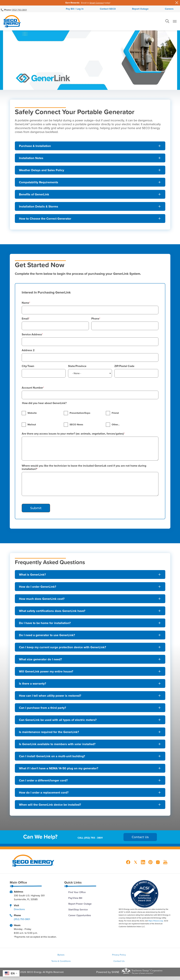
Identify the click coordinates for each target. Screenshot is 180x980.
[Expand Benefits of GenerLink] (90, 196)
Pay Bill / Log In (88, 10)
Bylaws (40, 957)
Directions (19, 911)
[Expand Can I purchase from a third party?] (90, 709)
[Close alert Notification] (177, 3)
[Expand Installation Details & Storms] (90, 208)
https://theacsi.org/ (156, 922)
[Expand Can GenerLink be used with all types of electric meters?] (90, 721)
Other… (116, 426)
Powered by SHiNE (108, 976)
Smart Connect (97, 3)
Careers (156, 10)
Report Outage (136, 10)
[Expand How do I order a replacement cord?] (90, 794)
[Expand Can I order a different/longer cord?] (90, 782)
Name (25, 304)
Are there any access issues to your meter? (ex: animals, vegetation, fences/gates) (73, 435)
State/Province (77, 368)
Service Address (32, 336)
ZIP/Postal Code (124, 368)
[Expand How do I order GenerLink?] (90, 588)
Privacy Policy (90, 957)
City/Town (28, 368)
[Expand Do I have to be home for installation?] (90, 624)
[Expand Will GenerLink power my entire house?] (90, 673)
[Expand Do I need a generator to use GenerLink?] (90, 637)
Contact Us (90, 964)
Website (32, 414)
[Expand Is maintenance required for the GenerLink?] (90, 733)
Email (25, 320)
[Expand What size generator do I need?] (90, 661)
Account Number (32, 389)
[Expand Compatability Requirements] (90, 184)
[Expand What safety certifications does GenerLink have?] (90, 612)
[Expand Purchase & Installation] (90, 147)
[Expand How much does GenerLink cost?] (90, 600)
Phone (95, 320)
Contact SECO (112, 10)
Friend (115, 414)
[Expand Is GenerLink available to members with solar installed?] (90, 746)
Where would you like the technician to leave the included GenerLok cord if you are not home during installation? (84, 469)
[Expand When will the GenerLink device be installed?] (90, 806)
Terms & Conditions (139, 957)
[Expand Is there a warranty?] (90, 685)
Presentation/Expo (80, 414)
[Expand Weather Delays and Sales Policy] (90, 172)
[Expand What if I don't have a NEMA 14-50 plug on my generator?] (90, 770)
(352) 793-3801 (19, 10)
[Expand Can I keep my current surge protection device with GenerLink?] (90, 649)
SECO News (76, 426)
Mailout (32, 426)
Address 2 (28, 352)
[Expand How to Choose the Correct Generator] (90, 220)
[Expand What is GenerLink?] (90, 576)
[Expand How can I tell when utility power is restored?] (90, 697)
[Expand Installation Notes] (90, 159)
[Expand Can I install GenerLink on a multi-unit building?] (90, 758)
